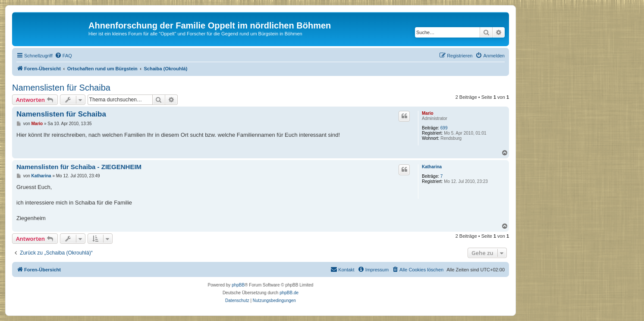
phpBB (238, 285)
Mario (428, 113)
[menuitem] (63, 56)
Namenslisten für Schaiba (61, 88)
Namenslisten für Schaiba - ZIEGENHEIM (79, 167)
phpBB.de (289, 293)
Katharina (432, 167)
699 (444, 128)
